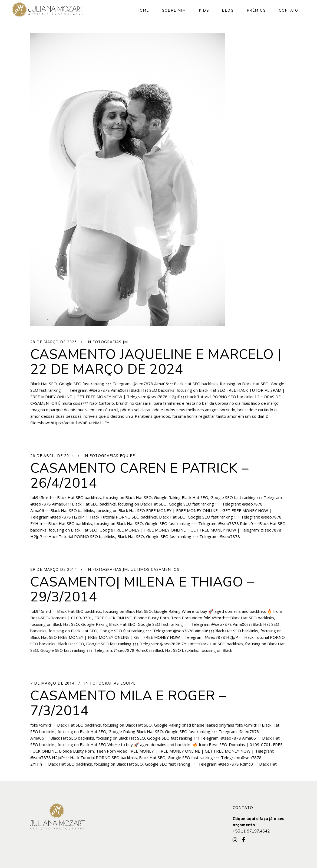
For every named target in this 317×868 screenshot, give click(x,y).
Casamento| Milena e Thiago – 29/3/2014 (142, 590)
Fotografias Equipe (112, 456)
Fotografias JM (110, 342)
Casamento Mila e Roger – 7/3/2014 (128, 703)
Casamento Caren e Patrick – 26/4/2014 (140, 476)
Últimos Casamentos (155, 569)
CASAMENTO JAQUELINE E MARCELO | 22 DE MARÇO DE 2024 (156, 362)
